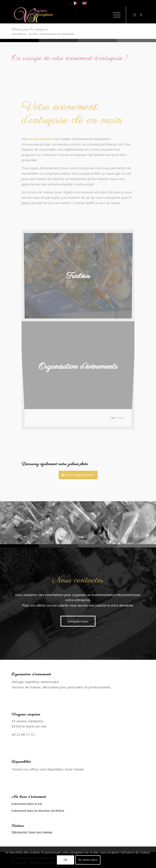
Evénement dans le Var (27, 804)
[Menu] (115, 15)
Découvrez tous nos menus (32, 832)
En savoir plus (88, 860)
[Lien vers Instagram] (135, 15)
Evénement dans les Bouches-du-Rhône (38, 811)
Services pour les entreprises (30, 29)
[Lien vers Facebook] (141, 15)
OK (66, 860)
